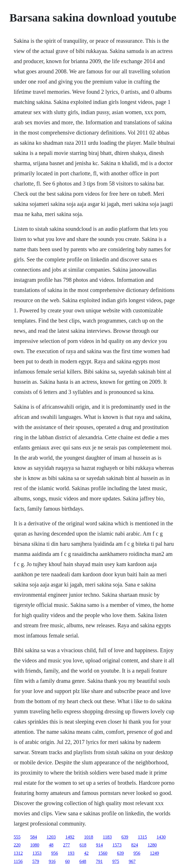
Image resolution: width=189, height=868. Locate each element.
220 (17, 845)
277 (66, 845)
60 (68, 861)
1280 (152, 845)
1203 (51, 837)
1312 (18, 853)
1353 (37, 853)
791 (99, 861)
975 (116, 861)
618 (83, 845)
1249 (154, 853)
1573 (117, 845)
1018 (89, 837)
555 (17, 837)
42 (86, 853)
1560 (103, 853)
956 (54, 853)
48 (51, 845)
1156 (18, 861)
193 (71, 853)
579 (36, 861)
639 (125, 837)
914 (99, 845)
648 (83, 861)
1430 (161, 837)
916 (52, 861)
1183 (107, 837)
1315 (142, 837)
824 (135, 845)
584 (33, 837)
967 (132, 861)
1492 (70, 837)
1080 (35, 845)
